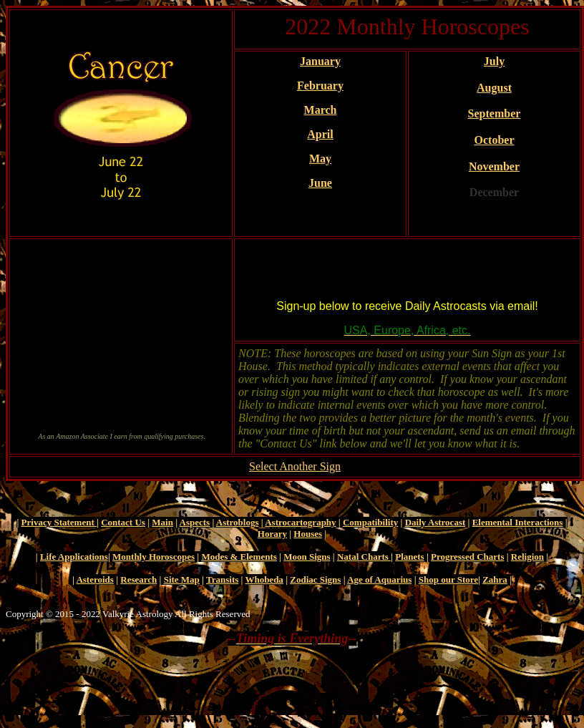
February (320, 86)
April (320, 134)
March (321, 110)
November (494, 166)
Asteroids (94, 579)
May (320, 159)
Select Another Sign (295, 466)
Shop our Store (448, 579)
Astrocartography (300, 522)
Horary (272, 534)
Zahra (495, 579)
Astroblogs (238, 522)
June (320, 183)
